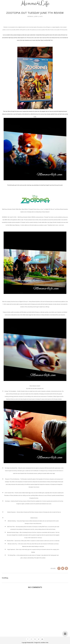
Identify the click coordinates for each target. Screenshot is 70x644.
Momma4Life (30, 643)
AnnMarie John (45, 643)
